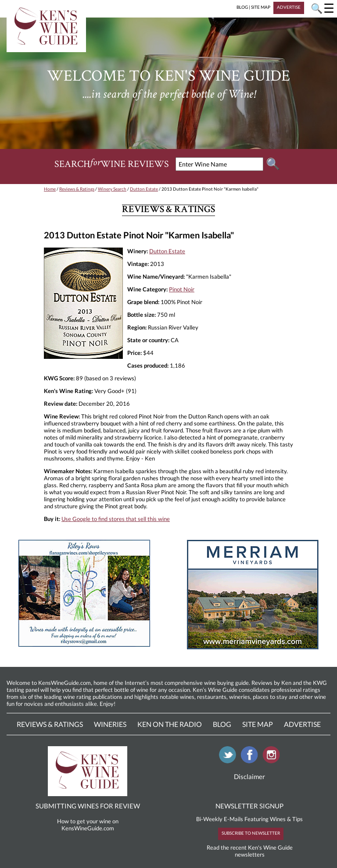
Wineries (110, 724)
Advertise (302, 724)
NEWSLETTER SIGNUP (249, 806)
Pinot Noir (182, 289)
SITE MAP (261, 7)
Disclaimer (249, 776)
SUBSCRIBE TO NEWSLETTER (251, 833)
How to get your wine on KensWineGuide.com (88, 825)
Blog (222, 724)
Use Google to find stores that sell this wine (116, 519)
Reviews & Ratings (77, 189)
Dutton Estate (144, 189)
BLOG (242, 7)
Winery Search (112, 189)
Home (50, 189)
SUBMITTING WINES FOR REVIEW (88, 806)
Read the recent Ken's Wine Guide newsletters (250, 851)
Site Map (258, 724)
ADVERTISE (289, 7)
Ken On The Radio (170, 724)
